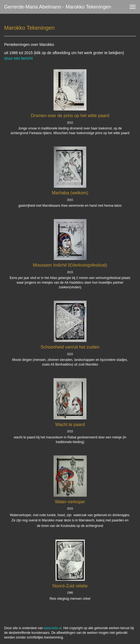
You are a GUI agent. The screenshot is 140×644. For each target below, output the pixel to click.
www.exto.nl (53, 628)
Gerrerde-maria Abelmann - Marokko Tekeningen (58, 7)
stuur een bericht (18, 58)
